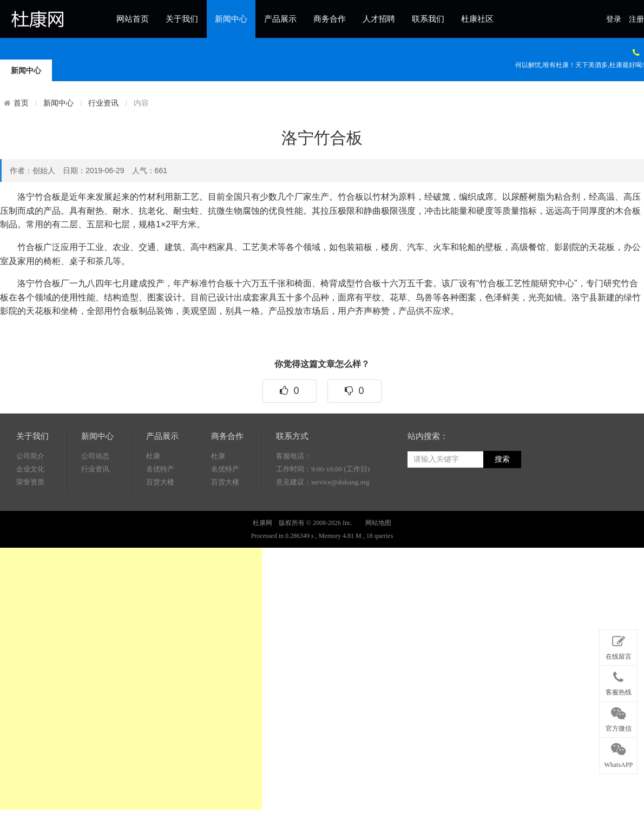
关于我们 (182, 19)
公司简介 (30, 493)
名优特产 (160, 506)
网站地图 (378, 560)
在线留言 (618, 646)
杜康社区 (477, 19)
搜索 (502, 497)
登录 (614, 19)
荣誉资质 (30, 519)
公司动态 (95, 493)
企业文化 (30, 506)
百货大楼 (160, 519)
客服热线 (618, 681)
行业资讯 (103, 103)
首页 (21, 103)
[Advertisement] (131, 679)
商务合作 (330, 19)
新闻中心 (231, 19)
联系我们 (428, 19)
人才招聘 (379, 19)
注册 (636, 19)
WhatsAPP (618, 753)
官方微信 (618, 718)
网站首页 (133, 19)
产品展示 (280, 19)
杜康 (153, 493)
